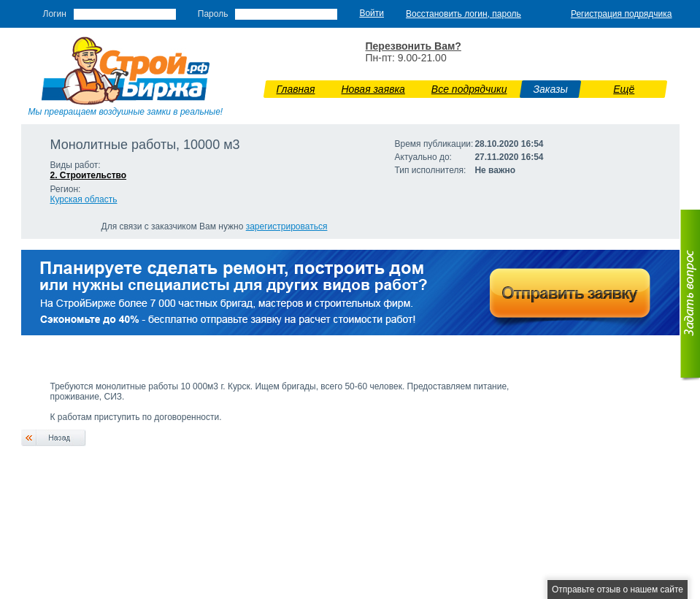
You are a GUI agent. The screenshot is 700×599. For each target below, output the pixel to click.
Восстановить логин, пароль (464, 14)
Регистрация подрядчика (622, 14)
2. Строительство (89, 175)
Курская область (84, 199)
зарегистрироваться (287, 226)
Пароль (213, 14)
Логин (55, 14)
